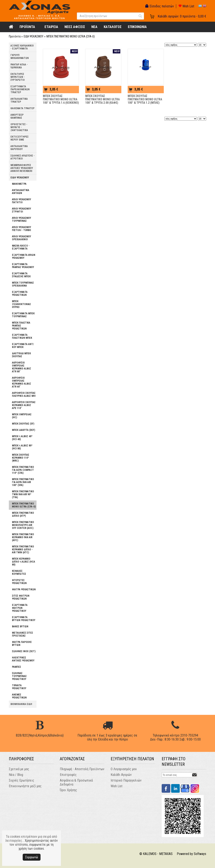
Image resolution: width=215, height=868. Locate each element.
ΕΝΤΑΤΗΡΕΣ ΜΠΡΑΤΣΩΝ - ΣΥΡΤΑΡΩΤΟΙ (18, 77)
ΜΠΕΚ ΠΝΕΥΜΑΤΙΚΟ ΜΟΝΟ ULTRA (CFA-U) (71, 36)
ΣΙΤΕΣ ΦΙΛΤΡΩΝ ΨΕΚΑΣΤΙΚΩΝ (21, 597)
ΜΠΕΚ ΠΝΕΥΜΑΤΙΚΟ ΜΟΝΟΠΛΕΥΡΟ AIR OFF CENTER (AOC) (23, 525)
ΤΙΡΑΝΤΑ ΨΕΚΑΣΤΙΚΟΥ (19, 687)
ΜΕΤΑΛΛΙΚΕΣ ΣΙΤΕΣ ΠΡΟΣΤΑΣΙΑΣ (22, 634)
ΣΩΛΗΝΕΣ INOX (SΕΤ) (24, 651)
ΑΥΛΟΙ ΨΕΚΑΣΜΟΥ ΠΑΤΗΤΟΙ (22, 201)
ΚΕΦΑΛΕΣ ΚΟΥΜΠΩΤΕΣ (19, 572)
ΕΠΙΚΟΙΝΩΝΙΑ (137, 27)
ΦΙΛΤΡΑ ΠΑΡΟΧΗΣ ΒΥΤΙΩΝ (22, 644)
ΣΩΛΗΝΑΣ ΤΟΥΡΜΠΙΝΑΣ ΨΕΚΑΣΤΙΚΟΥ (19, 676)
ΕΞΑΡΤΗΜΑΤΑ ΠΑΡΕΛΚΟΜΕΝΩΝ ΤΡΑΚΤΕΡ (20, 89)
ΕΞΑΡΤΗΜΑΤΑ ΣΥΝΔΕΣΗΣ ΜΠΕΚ (21, 275)
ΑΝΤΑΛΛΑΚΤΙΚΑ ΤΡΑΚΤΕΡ (19, 100)
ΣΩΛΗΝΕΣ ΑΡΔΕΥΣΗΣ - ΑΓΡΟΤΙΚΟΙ (23, 157)
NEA (94, 27)
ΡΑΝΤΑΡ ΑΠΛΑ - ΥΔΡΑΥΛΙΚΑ (19, 66)
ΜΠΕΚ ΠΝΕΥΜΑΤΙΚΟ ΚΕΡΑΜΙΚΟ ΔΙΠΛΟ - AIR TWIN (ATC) (23, 549)
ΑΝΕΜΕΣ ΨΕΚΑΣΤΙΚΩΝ (19, 696)
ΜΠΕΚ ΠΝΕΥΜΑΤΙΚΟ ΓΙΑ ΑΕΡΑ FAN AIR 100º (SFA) (23, 482)
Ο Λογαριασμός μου (124, 769)
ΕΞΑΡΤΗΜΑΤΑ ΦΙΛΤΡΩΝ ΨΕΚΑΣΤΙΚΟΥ (20, 608)
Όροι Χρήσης (68, 790)
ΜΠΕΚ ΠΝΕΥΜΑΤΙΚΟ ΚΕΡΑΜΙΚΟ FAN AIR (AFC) (23, 537)
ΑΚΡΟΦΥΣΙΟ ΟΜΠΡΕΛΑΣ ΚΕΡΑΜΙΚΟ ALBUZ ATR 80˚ (22, 367)
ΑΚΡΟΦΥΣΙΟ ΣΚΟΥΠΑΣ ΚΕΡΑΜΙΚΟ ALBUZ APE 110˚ (24, 405)
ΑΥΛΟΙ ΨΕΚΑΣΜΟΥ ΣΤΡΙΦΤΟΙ (22, 210)
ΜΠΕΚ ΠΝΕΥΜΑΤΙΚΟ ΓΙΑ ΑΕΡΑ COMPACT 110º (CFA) (23, 470)
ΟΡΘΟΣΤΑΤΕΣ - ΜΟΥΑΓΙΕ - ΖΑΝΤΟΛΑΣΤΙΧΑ (19, 127)
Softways (200, 854)
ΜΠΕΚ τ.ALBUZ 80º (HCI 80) (22, 447)
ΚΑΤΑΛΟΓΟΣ (113, 27)
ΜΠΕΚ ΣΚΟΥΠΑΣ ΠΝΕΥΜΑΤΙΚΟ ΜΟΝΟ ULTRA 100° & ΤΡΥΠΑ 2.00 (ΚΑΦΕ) (102, 99)
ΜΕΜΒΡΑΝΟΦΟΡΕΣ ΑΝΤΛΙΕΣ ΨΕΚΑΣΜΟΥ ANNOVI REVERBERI (22, 168)
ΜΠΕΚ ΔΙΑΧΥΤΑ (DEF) (24, 430)
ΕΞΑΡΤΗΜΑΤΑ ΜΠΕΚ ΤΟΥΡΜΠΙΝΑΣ (23, 315)
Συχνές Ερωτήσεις (22, 780)
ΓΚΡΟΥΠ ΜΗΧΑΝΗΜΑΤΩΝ (20, 57)
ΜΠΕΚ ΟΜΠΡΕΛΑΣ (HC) (22, 416)
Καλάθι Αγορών (121, 775)
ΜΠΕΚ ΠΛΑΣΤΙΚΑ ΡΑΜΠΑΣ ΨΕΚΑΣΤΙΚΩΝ (21, 326)
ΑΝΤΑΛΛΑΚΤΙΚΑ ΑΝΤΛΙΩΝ (21, 192)
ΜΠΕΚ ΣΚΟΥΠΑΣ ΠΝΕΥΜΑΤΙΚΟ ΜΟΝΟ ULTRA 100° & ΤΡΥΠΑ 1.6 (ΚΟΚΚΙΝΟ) (61, 99)
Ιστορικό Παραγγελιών (126, 780)
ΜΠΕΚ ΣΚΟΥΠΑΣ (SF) (23, 424)
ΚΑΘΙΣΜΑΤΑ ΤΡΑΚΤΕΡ (22, 108)
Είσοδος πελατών (160, 6)
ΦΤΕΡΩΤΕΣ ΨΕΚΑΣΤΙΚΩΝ (19, 582)
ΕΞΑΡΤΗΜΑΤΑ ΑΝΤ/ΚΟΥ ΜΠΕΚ (23, 346)
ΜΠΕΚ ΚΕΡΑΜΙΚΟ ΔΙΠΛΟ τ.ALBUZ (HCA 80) (24, 562)
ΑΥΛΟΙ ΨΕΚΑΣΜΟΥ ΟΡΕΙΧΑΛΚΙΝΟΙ (22, 238)
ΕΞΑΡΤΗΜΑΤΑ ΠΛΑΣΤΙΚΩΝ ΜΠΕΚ (22, 336)
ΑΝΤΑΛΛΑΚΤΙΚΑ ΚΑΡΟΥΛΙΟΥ (19, 148)
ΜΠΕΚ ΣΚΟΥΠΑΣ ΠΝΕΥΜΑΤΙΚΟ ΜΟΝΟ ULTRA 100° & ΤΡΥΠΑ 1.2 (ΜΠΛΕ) (145, 99)
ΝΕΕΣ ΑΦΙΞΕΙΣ (75, 27)
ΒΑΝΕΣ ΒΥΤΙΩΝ (20, 626)
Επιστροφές (68, 775)
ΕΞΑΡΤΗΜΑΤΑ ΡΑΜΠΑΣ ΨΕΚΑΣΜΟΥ (23, 266)
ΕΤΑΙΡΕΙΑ (51, 27)
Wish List (186, 6)
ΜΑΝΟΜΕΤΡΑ (19, 184)
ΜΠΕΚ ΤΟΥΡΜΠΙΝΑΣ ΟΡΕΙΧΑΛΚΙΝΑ (23, 284)
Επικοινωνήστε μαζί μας (25, 786)
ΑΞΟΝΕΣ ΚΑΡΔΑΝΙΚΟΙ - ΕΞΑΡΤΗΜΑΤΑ (22, 47)
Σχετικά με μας (19, 769)
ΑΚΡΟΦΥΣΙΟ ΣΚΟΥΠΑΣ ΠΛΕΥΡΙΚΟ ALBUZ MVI (24, 394)
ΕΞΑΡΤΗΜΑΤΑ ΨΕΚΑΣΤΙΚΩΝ (20, 293)
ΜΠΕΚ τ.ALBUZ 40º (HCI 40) (22, 438)
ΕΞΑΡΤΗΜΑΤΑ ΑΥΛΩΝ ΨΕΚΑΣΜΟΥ (24, 256)
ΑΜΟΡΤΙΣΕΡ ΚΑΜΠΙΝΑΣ (17, 116)
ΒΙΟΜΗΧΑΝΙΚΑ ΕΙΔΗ (21, 704)
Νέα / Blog (16, 775)
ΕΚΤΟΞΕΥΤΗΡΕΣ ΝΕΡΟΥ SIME (20, 138)
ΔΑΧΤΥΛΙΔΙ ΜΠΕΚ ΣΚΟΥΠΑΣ (21, 355)
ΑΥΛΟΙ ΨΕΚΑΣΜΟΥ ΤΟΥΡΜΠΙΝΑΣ (22, 219)
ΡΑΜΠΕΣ (16, 667)
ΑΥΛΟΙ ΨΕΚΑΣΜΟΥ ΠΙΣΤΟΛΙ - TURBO (22, 229)
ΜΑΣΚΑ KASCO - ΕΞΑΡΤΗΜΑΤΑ (21, 247)
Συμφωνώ (32, 857)
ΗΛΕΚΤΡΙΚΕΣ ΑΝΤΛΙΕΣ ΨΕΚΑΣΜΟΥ (23, 659)
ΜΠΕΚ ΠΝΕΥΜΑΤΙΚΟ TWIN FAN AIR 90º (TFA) (23, 494)
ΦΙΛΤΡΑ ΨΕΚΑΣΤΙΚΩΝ (24, 589)
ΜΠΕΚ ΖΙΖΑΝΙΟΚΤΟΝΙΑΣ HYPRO (21, 304)
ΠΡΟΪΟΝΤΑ (27, 27)
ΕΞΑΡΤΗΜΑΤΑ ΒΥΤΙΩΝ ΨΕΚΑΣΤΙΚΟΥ (24, 619)
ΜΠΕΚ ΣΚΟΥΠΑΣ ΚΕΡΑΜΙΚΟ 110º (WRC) (21, 458)
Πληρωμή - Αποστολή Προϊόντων (82, 769)
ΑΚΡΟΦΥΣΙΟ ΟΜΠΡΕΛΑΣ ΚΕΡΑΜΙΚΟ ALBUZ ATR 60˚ (22, 382)
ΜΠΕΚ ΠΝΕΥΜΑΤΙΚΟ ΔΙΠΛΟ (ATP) (23, 514)
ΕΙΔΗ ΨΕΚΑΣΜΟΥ (33, 36)
